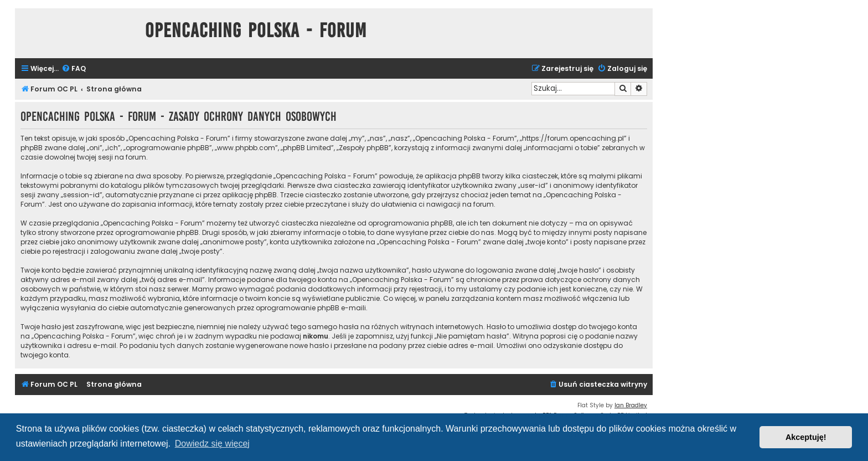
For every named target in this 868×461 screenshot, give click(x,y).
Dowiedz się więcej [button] (212, 444)
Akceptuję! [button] (806, 437)
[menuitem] (74, 69)
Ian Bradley (631, 405)
